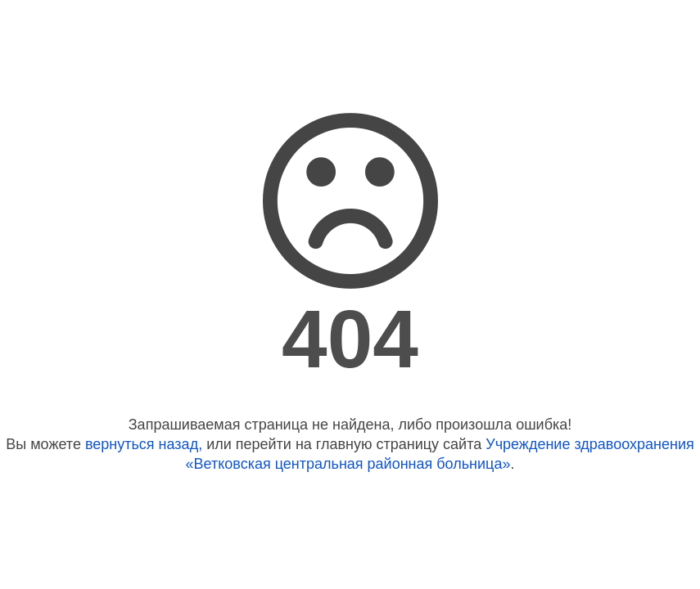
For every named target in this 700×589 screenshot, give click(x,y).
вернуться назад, (144, 444)
